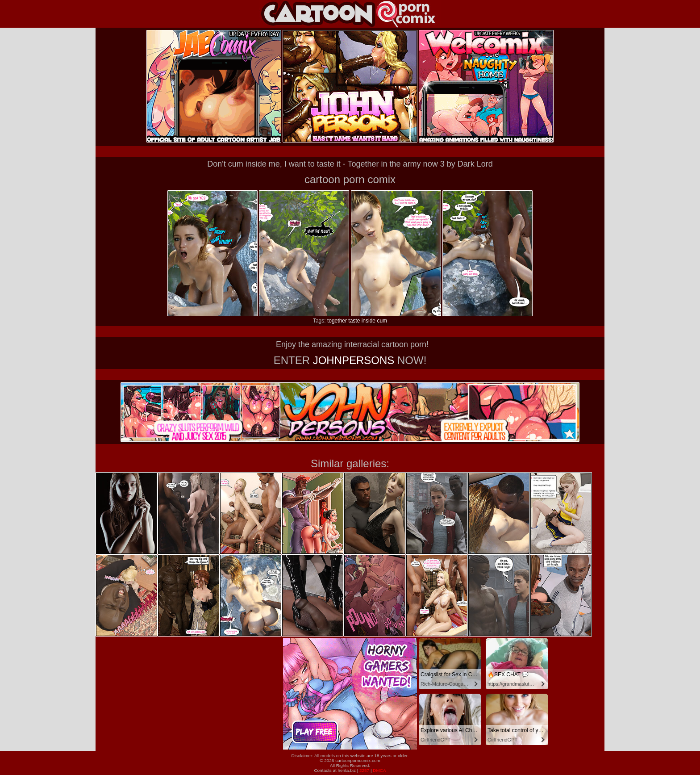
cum (382, 321)
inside (369, 321)
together (337, 321)
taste (354, 321)
